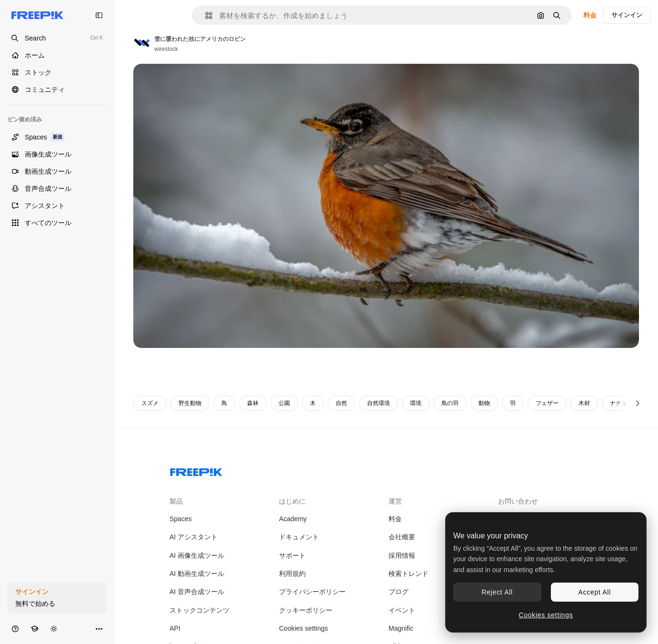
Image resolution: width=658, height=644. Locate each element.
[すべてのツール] (57, 223)
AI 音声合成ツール (197, 592)
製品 (176, 501)
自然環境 (379, 403)
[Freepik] (37, 15)
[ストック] (57, 72)
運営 (395, 501)
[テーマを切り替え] (54, 629)
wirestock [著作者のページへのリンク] (166, 49)
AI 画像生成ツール (197, 555)
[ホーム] (57, 55)
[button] (205, 15)
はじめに (292, 501)
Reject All (497, 592)
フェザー (547, 403)
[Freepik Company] (196, 470)
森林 (253, 403)
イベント (402, 610)
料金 (590, 15)
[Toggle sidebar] (99, 15)
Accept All (595, 592)
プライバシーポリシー (312, 592)
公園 (284, 403)
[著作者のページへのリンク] (142, 43)
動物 (484, 403)
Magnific (401, 628)
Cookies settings (304, 628)
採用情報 (402, 555)
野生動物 (190, 403)
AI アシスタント (194, 537)
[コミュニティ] (57, 89)
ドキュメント (299, 537)
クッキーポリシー (306, 610)
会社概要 (402, 537)
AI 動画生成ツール (197, 574)
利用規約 (292, 574)
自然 (341, 403)
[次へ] (638, 403)
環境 (416, 403)
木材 (584, 403)
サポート (292, 555)
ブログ (399, 592)
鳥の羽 (450, 403)
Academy (293, 519)
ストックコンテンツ (199, 610)
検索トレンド (409, 574)
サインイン (627, 15)
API (175, 628)
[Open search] (57, 38)
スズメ (150, 403)
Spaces (181, 519)
